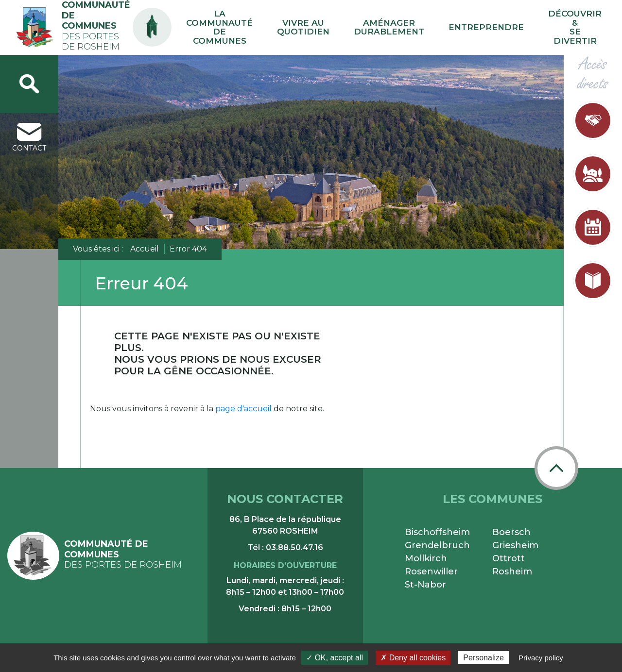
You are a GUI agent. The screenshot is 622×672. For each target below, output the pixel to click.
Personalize (484, 658)
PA (225, 16)
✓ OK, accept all (335, 658)
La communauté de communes (294, 24)
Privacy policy (541, 658)
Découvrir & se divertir (579, 24)
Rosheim (512, 565)
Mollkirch (426, 552)
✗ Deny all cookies (413, 658)
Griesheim (515, 539)
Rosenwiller (431, 565)
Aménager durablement (434, 24)
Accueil (145, 243)
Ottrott (509, 552)
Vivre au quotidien (369, 24)
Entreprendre (508, 24)
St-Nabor (425, 578)
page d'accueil (243, 402)
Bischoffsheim (437, 526)
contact (29, 131)
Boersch (511, 526)
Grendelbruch (437, 539)
